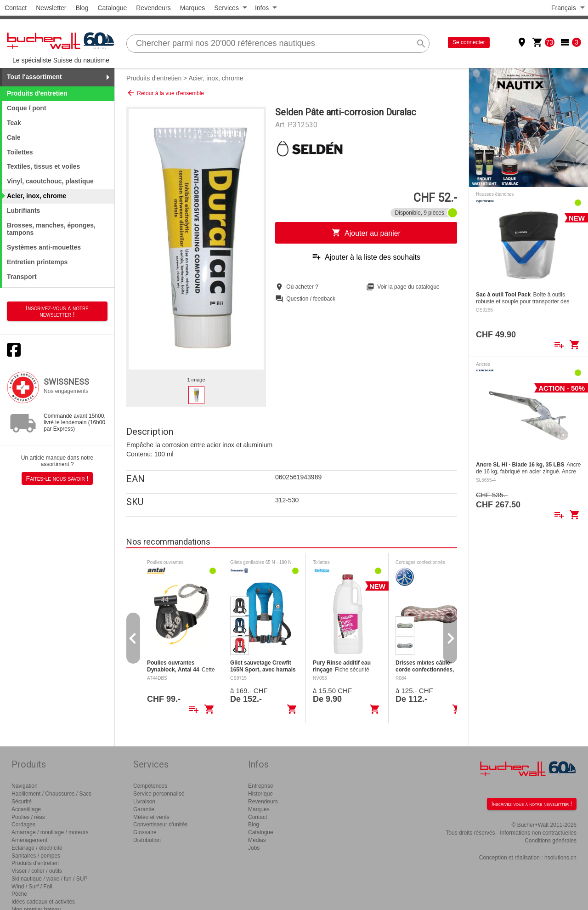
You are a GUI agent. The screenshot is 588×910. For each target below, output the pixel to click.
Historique (260, 794)
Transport (22, 277)
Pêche (19, 894)
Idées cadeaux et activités (43, 902)
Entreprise (261, 786)
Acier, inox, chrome (216, 78)
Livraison (144, 802)
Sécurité (22, 802)
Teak (14, 123)
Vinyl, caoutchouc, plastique (50, 181)
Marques (192, 8)
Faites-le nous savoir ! (57, 478)
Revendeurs (153, 8)
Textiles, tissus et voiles (43, 166)
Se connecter (469, 42)
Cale (14, 137)
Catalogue (112, 8)
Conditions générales (551, 841)
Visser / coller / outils (37, 871)
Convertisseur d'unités (160, 825)
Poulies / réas (28, 817)
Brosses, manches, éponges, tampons (51, 229)
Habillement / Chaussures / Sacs (51, 794)
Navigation (25, 786)
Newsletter (51, 8)
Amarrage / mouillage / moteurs (50, 832)
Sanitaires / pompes (36, 856)
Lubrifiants (23, 210)
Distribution (147, 840)
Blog (82, 8)
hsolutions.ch (560, 858)
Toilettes (20, 152)
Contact (16, 8)
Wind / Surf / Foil (32, 887)
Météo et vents (151, 817)
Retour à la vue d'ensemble (165, 93)
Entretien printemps (37, 262)
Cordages (23, 825)
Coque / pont (27, 108)
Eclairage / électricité (37, 848)
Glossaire (145, 832)
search (421, 44)
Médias (257, 840)
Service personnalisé (159, 794)
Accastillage (26, 809)
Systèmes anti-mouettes (44, 247)
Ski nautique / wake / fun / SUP (49, 879)
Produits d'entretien (154, 78)
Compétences (150, 786)
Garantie (144, 809)
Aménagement (29, 840)
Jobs (254, 848)
